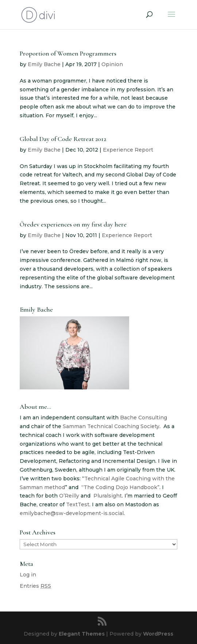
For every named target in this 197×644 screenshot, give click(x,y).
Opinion (112, 64)
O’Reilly (69, 496)
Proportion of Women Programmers (68, 53)
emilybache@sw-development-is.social (72, 513)
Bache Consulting (144, 418)
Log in (28, 575)
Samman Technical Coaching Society (111, 426)
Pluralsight (108, 496)
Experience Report (128, 150)
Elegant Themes (82, 634)
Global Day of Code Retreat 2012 (63, 139)
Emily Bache (44, 64)
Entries (35, 586)
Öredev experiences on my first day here (73, 224)
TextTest (78, 504)
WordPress (158, 634)
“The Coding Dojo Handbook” (120, 487)
